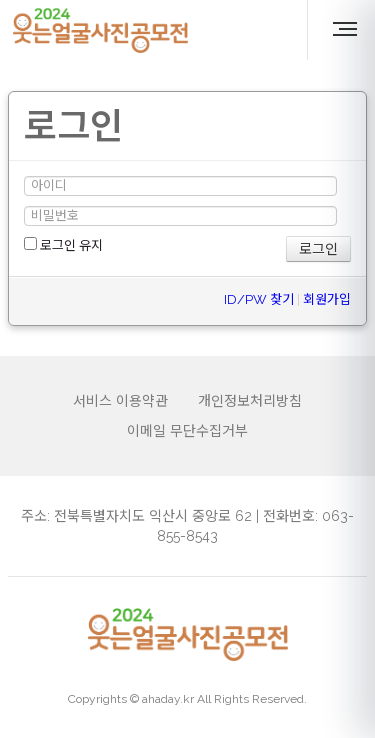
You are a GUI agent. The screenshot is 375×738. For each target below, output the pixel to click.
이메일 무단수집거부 (187, 431)
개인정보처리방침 (250, 401)
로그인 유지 (63, 245)
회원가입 (327, 299)
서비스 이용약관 (120, 401)
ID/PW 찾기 (259, 299)
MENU (348, 29)
